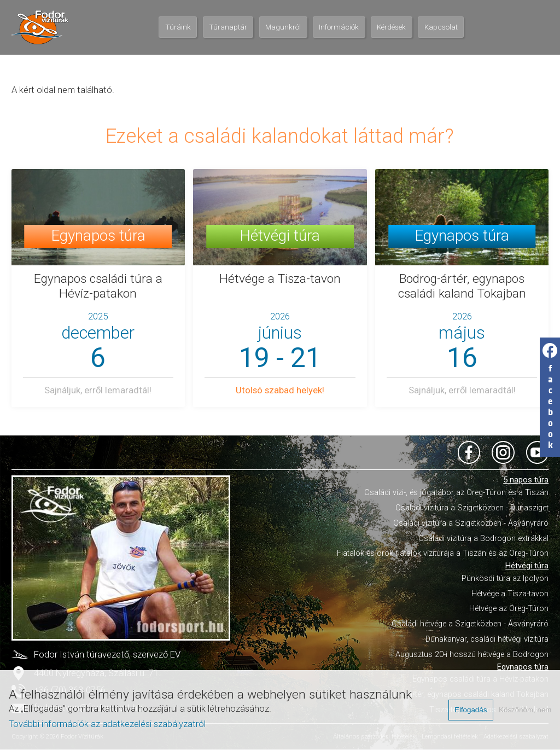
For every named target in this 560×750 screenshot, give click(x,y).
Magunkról (283, 27)
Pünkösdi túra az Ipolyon (505, 578)
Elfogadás (471, 710)
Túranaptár (228, 27)
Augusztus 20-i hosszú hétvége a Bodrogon (472, 654)
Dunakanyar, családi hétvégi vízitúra (487, 639)
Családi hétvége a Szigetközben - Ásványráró (470, 624)
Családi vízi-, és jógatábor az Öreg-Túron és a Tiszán (456, 492)
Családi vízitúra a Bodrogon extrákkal (483, 538)
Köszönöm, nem (525, 710)
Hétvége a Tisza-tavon (510, 594)
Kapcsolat (441, 27)
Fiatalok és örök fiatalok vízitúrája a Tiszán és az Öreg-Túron (443, 553)
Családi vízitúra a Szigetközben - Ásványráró (471, 523)
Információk (339, 27)
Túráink (178, 27)
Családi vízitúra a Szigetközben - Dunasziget (472, 508)
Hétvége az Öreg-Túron (509, 608)
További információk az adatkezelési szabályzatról (107, 724)
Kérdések (391, 27)
